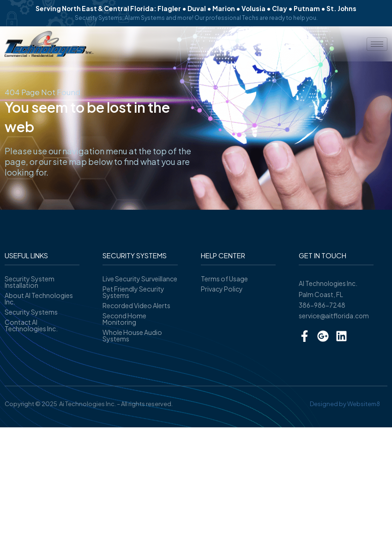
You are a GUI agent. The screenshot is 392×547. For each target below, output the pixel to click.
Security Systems (31, 312)
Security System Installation (30, 282)
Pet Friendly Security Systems (133, 292)
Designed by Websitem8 (345, 404)
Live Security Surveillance (140, 279)
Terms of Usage (224, 279)
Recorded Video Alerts (136, 305)
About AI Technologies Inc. (39, 298)
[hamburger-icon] (377, 44)
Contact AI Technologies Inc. (31, 325)
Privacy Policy (222, 289)
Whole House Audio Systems (132, 335)
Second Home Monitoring (124, 319)
